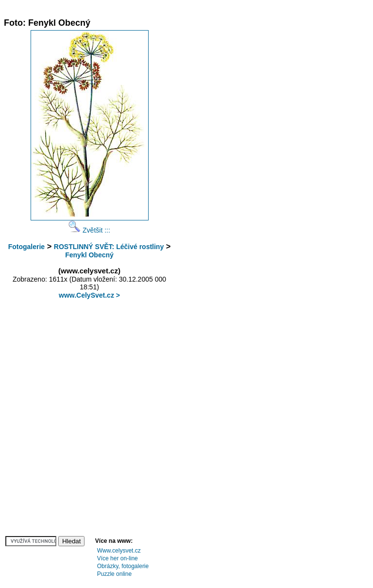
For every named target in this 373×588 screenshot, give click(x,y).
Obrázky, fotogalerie (123, 566)
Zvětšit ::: (89, 230)
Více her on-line (118, 558)
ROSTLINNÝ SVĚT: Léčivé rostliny (109, 247)
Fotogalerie (26, 247)
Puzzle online (114, 574)
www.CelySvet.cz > (89, 295)
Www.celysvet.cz (119, 551)
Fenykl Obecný (89, 255)
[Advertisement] (181, 8)
